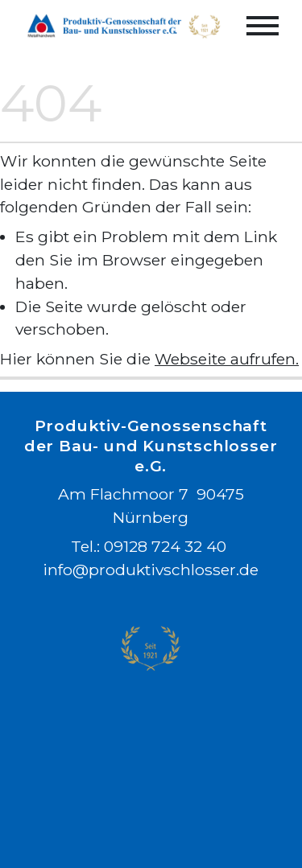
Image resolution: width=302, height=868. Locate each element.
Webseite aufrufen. (227, 359)
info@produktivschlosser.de (151, 570)
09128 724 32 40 (166, 547)
